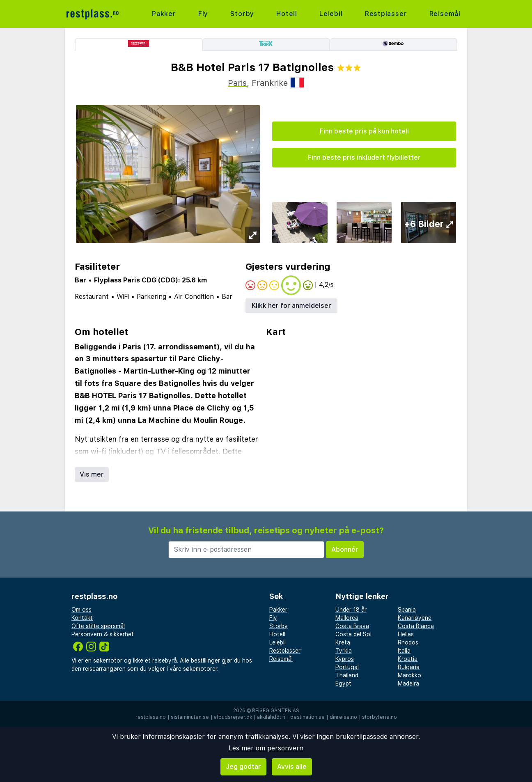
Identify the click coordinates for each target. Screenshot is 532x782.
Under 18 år (351, 610)
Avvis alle (292, 767)
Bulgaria (409, 667)
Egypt (343, 683)
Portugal (347, 667)
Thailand (347, 675)
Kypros (345, 659)
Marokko (409, 675)
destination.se (307, 717)
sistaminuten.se (190, 717)
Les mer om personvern (266, 748)
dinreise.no (343, 717)
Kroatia (408, 659)
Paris (237, 83)
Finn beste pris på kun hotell (364, 131)
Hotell (287, 14)
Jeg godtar (243, 767)
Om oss (81, 610)
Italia (404, 651)
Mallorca (347, 618)
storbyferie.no (380, 717)
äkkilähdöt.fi (271, 717)
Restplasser (386, 14)
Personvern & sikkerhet (103, 634)
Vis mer (92, 474)
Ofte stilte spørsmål (98, 626)
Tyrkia (344, 651)
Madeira (408, 683)
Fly (203, 14)
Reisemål (445, 14)
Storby (242, 14)
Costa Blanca (416, 626)
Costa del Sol (353, 634)
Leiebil (331, 14)
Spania (407, 610)
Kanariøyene (415, 618)
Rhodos (408, 642)
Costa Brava (352, 626)
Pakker (164, 14)
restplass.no (151, 717)
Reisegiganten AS (276, 711)
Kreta (343, 642)
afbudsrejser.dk (233, 717)
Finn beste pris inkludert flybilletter (364, 157)
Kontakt (82, 618)
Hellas (406, 634)
